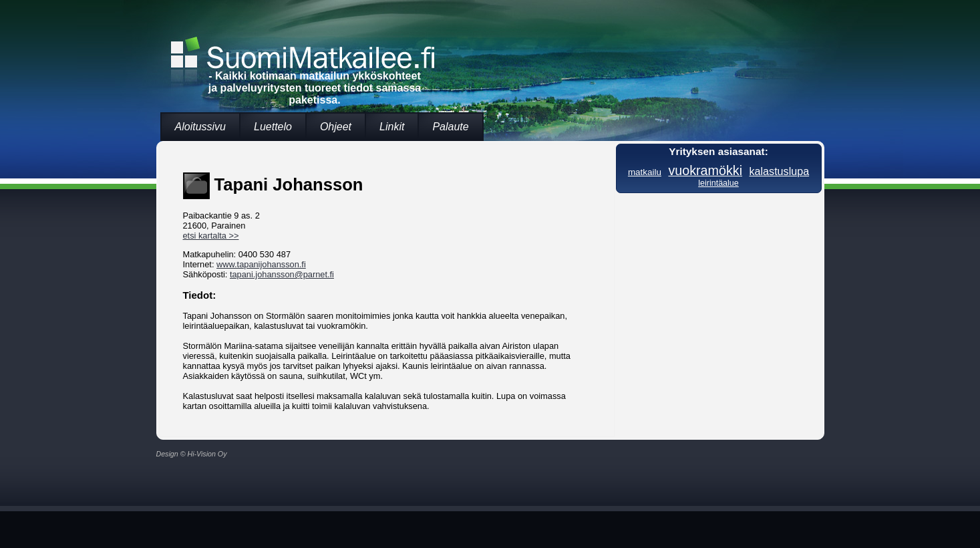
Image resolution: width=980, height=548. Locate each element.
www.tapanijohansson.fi (261, 264)
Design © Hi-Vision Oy (192, 454)
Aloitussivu (200, 127)
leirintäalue (718, 183)
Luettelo (273, 127)
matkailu (645, 172)
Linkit (392, 127)
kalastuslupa (780, 171)
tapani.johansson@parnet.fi (282, 274)
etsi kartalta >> (211, 236)
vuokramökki (705, 170)
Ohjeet (336, 127)
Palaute (450, 127)
